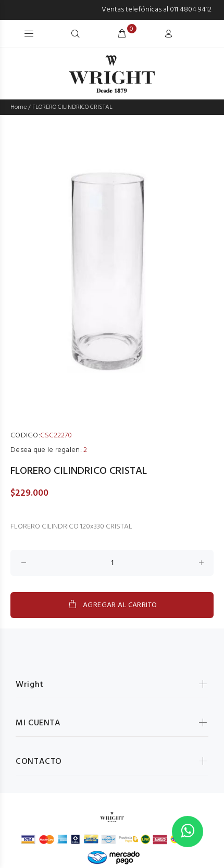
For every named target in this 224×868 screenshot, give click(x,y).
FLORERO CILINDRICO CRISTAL (72, 107)
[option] (112, 272)
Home (18, 107)
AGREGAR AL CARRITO (112, 605)
